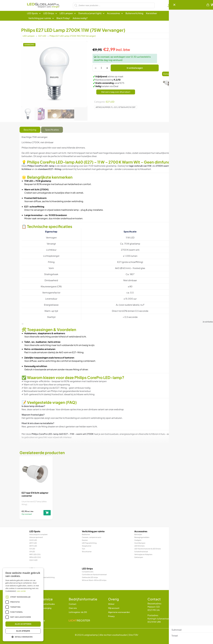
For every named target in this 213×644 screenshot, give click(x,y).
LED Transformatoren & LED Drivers (148, 549)
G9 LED (32, 552)
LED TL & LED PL (35, 580)
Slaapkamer (87, 546)
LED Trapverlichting (89, 543)
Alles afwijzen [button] (23, 631)
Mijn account (114, 608)
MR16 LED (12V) (35, 557)
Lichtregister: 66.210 (78, 612)
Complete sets (88, 572)
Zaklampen (139, 557)
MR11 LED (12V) (35, 554)
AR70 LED (33, 546)
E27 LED (42, 36)
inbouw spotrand (36, 537)
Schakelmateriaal (141, 552)
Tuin (83, 549)
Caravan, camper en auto (92, 537)
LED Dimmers (139, 546)
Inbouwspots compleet (38, 534)
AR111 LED (33, 543)
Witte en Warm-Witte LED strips (94, 580)
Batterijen (138, 534)
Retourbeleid (35, 612)
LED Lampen (29, 36)
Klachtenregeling (37, 620)
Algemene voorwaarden (119, 612)
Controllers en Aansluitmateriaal (94, 575)
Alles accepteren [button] (23, 624)
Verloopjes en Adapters (143, 554)
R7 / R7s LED (34, 583)
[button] (23, 637)
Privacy (111, 616)
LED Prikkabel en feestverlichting (42, 577)
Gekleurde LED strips (90, 577)
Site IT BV (133, 635)
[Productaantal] (101, 68)
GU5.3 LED (33, 560)
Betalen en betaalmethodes (42, 604)
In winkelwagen (135, 68)
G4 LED (32, 549)
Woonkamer (87, 552)
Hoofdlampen (140, 543)
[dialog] (23, 605)
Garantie (33, 616)
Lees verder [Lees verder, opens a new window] (21, 591)
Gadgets (138, 540)
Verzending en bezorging (40, 608)
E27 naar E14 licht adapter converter (184, 79)
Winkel (111, 604)
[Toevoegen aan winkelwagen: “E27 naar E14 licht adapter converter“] (184, 86)
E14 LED (32, 575)
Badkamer (86, 534)
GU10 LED (33, 540)
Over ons (73, 608)
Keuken (85, 540)
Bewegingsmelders (142, 537)
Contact (73, 604)
